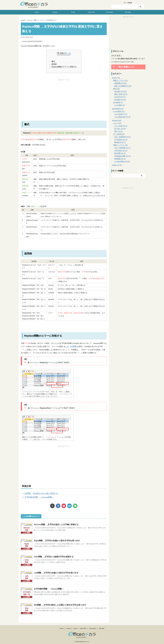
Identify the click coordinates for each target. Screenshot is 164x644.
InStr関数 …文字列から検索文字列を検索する (53, 556)
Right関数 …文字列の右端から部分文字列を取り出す (56, 540)
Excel (73, 12)
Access (55, 12)
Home (37, 12)
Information (110, 12)
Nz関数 (73, 346)
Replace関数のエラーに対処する (64, 67)
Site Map (128, 12)
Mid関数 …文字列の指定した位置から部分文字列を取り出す (59, 604)
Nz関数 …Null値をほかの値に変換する (39, 493)
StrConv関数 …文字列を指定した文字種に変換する (55, 524)
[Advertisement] (64, 97)
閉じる (67, 53)
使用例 (54, 64)
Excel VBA (91, 12)
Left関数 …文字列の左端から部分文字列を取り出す (55, 572)
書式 (53, 61)
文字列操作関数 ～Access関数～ (37, 496)
